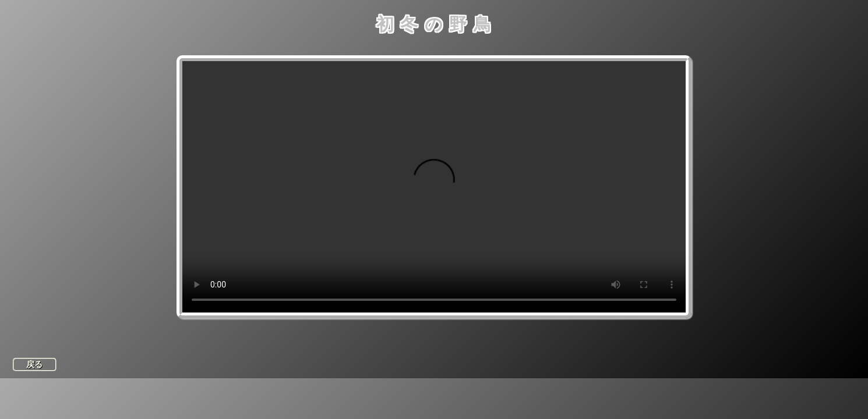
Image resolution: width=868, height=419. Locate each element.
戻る (34, 364)
